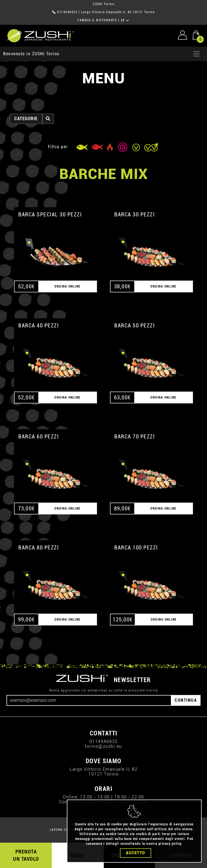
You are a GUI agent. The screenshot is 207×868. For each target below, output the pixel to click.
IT (125, 20)
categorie (26, 119)
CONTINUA (186, 700)
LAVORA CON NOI (64, 830)
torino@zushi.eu (103, 746)
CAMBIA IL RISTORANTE (97, 20)
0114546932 (67, 12)
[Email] (89, 700)
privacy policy (170, 844)
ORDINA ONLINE (68, 286)
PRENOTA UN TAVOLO (26, 855)
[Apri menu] (196, 54)
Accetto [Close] (136, 853)
